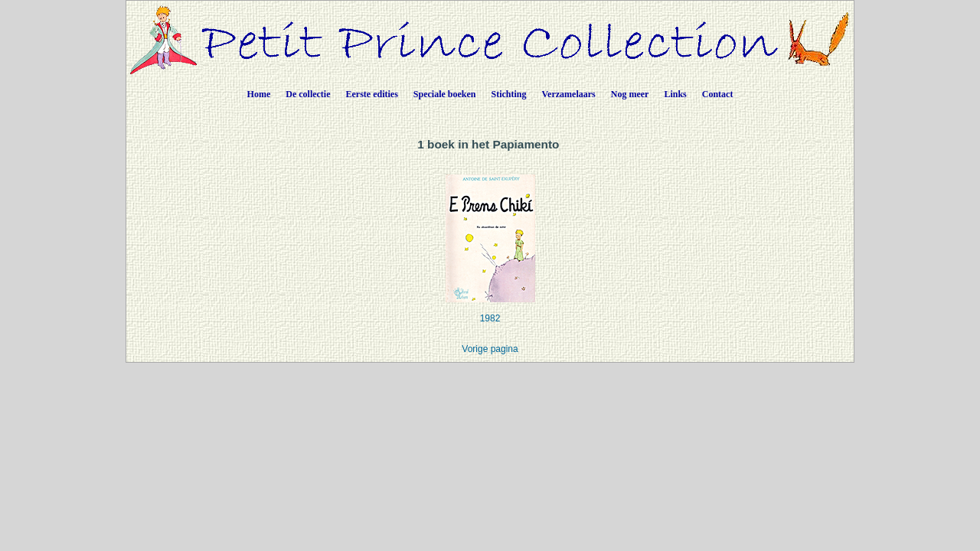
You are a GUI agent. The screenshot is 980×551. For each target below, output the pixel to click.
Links (675, 94)
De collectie (308, 94)
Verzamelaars (569, 94)
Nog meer (630, 94)
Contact (718, 94)
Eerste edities (372, 94)
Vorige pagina (490, 349)
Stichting (509, 94)
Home (259, 94)
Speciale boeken (445, 94)
